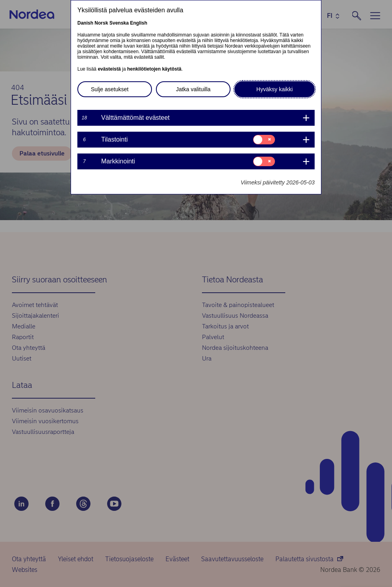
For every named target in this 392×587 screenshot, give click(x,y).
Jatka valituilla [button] (193, 89)
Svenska (119, 23)
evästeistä (109, 69)
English (139, 23)
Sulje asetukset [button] (110, 89)
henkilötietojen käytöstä (154, 69)
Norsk (101, 23)
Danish (85, 23)
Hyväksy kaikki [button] (275, 89)
